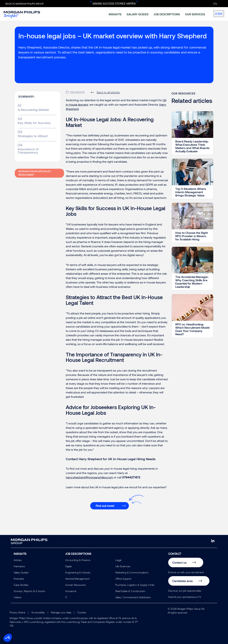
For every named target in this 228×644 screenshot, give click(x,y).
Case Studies (21, 585)
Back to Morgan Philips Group (25, 4)
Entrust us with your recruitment (186, 572)
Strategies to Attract (33, 136)
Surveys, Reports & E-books (29, 591)
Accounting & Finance (78, 560)
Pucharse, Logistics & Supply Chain (135, 585)
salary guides (138, 14)
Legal (118, 560)
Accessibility (38, 612)
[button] (8, 638)
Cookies (82, 612)
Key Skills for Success (34, 123)
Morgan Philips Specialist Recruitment (35, 173)
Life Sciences (123, 566)
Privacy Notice (17, 612)
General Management (77, 579)
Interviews (19, 566)
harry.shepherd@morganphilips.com (89, 477)
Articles (18, 560)
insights (115, 14)
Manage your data (61, 612)
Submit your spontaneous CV (185, 597)
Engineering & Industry (78, 572)
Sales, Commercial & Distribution (133, 597)
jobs (219, 14)
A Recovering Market (33, 110)
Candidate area (182, 581)
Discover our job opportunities (185, 591)
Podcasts (19, 579)
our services (195, 14)
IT (66, 597)
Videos (17, 597)
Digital (68, 566)
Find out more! (105, 506)
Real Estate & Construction (130, 591)
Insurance (71, 591)
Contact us (179, 562)
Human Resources (76, 585)
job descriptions (167, 14)
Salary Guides (21, 572)
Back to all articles (108, 92)
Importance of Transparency (28, 151)
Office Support (123, 579)
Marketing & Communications (132, 572)
